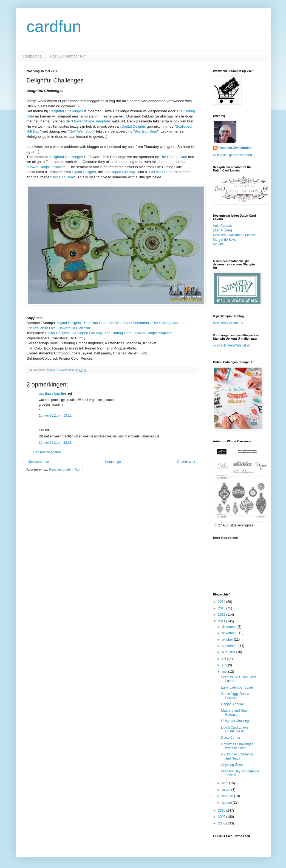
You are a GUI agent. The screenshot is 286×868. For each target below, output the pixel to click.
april (225, 783)
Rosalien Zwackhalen (235, 148)
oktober (228, 640)
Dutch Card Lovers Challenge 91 (235, 729)
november (230, 633)
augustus (229, 652)
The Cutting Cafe (174, 157)
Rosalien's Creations (228, 323)
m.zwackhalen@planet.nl (231, 345)
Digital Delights (134, 126)
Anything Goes (232, 765)
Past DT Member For (68, 56)
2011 (222, 621)
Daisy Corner (231, 738)
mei (225, 672)
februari (228, 796)
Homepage (113, 462)
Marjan (218, 244)
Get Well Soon (161, 172)
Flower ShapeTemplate (153, 333)
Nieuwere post (39, 462)
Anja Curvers (223, 226)
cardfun (54, 26)
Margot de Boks (225, 240)
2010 (222, 810)
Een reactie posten (47, 452)
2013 (222, 608)
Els (41, 430)
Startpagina (32, 56)
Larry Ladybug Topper (237, 687)
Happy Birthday (232, 704)
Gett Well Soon (81, 131)
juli (224, 659)
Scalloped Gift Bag (120, 172)
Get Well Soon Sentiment (129, 323)
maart (226, 790)
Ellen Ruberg (223, 230)
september (230, 646)
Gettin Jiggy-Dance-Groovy (236, 696)
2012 (222, 615)
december (230, 627)
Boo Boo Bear (146, 131)
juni (225, 665)
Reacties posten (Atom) (66, 469)
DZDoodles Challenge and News (237, 756)
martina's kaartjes (53, 394)
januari (227, 803)
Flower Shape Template (91, 121)
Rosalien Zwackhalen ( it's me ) (236, 235)
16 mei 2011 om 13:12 (55, 416)
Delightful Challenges (66, 111)
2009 (222, 817)
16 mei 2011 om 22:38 (55, 443)
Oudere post (186, 462)
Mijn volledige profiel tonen (233, 155)
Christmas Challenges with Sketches (237, 746)
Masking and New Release (234, 712)
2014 (222, 602)
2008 (222, 823)
